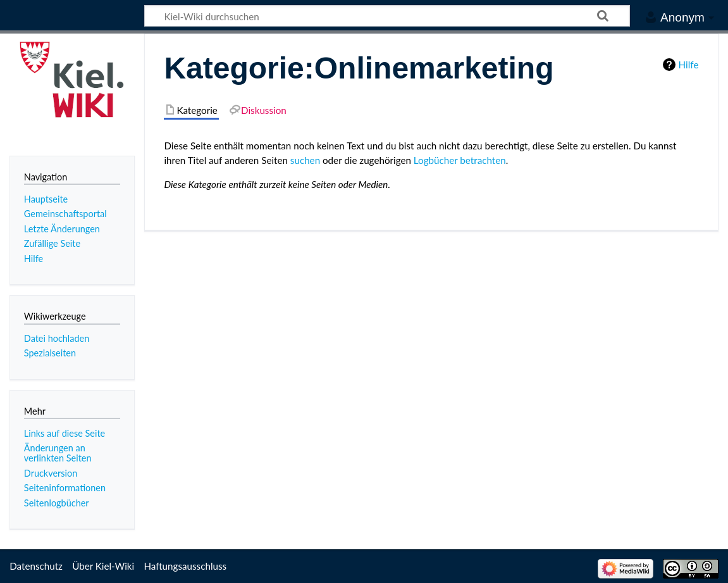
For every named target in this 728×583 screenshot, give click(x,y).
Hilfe (689, 65)
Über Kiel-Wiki (103, 566)
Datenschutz (36, 566)
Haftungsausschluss (185, 566)
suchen (305, 160)
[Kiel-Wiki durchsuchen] (387, 16)
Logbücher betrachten (460, 160)
